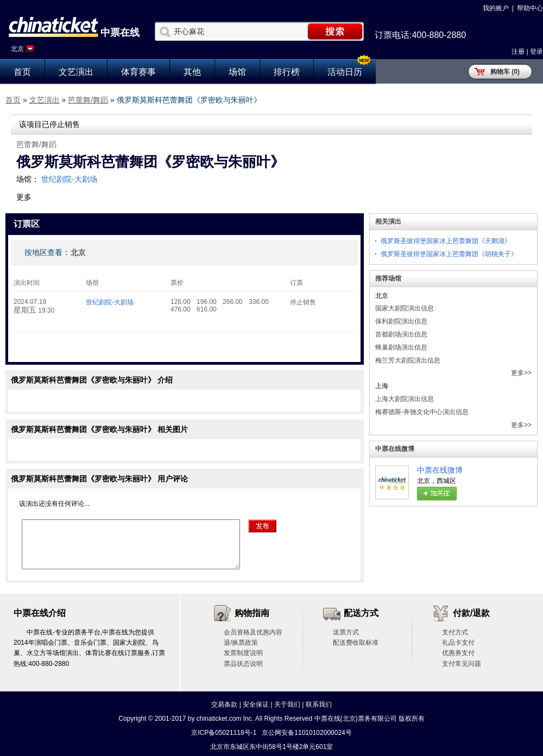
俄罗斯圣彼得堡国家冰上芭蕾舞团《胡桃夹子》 (449, 254)
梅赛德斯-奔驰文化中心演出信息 (422, 412)
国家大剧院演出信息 (405, 308)
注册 (518, 52)
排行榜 (287, 72)
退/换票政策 (241, 643)
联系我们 (319, 704)
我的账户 (496, 8)
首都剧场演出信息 (401, 334)
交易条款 (224, 704)
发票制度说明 (243, 653)
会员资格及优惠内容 (253, 632)
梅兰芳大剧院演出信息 (408, 360)
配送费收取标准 (356, 643)
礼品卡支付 (458, 643)
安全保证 (256, 704)
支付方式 (455, 632)
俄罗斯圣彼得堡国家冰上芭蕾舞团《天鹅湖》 (446, 241)
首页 (22, 72)
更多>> (521, 373)
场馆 (237, 72)
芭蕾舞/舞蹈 (88, 100)
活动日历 (345, 72)
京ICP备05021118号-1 (224, 733)
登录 (536, 52)
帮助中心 (530, 8)
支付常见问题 (462, 664)
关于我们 (287, 704)
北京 (17, 49)
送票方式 (346, 632)
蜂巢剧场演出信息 (401, 347)
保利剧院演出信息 (401, 321)
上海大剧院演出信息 (405, 399)
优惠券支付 (458, 653)
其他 (192, 72)
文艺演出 (76, 72)
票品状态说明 (243, 664)
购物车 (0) (505, 72)
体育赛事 (138, 72)
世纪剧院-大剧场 (69, 179)
